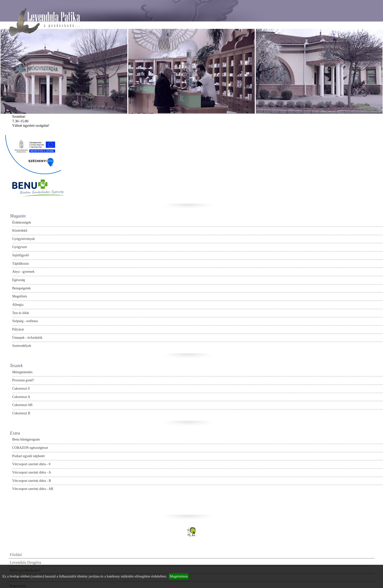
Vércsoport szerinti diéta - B (32, 481)
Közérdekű (20, 231)
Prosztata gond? (23, 380)
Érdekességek (22, 222)
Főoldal (16, 555)
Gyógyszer (20, 247)
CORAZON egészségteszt (30, 448)
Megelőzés (20, 296)
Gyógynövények (24, 239)
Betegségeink (21, 288)
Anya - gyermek (23, 272)
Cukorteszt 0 (21, 389)
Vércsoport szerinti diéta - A (32, 472)
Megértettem (179, 576)
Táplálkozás (21, 264)
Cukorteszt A (21, 397)
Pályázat (18, 329)
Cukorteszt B (21, 413)
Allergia (18, 305)
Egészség (19, 280)
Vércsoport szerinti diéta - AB (33, 489)
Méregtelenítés (22, 372)
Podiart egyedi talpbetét (28, 456)
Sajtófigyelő (21, 255)
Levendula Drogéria (25, 562)
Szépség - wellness (25, 321)
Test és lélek (21, 313)
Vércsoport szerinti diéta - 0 (31, 464)
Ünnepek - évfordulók (27, 338)
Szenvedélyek (22, 346)
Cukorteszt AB (22, 405)
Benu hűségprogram (26, 439)
